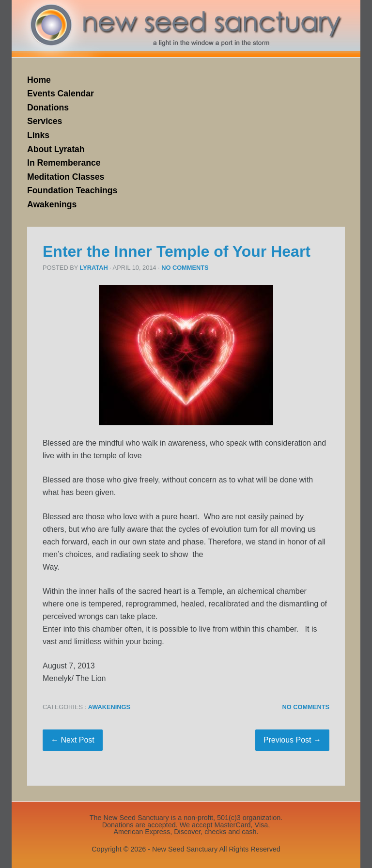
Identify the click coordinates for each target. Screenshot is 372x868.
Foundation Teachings (72, 190)
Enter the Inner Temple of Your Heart (177, 251)
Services (45, 121)
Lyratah (94, 268)
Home (39, 80)
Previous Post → (292, 740)
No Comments (185, 268)
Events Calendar (61, 93)
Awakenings (52, 204)
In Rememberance (64, 163)
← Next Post (73, 740)
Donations (48, 108)
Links (38, 135)
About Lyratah (56, 149)
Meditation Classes (66, 177)
